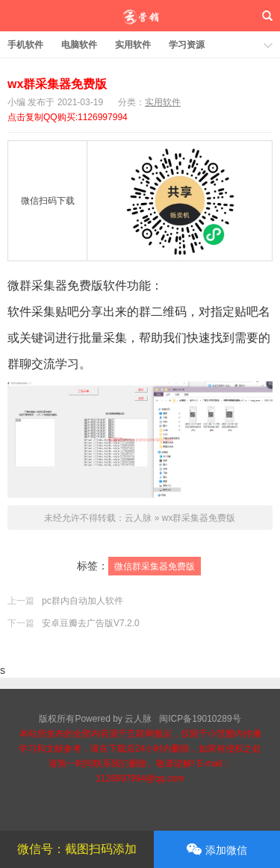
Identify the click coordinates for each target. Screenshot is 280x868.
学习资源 (187, 45)
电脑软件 (79, 45)
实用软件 (133, 45)
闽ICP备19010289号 (200, 719)
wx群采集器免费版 (57, 84)
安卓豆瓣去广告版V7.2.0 (91, 623)
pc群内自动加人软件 (83, 601)
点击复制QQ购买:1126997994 (68, 117)
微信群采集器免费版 (155, 566)
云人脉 (140, 16)
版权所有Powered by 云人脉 (95, 719)
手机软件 (25, 45)
